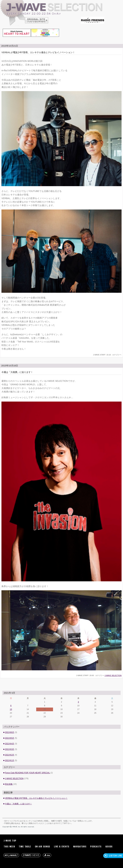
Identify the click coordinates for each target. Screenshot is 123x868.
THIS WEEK (9, 846)
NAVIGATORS (80, 846)
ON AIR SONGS (43, 846)
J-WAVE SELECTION (61, 14)
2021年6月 (10, 732)
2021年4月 (10, 744)
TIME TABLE (25, 846)
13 (11, 709)
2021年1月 (10, 760)
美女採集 (9, 784)
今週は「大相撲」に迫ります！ (18, 804)
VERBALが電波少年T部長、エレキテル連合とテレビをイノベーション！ (36, 798)
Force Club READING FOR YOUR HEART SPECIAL (27, 773)
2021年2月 (10, 755)
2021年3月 (10, 749)
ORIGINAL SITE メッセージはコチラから (37, 20)
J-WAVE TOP (10, 840)
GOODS (109, 846)
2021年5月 (10, 738)
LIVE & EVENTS (62, 846)
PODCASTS (96, 846)
